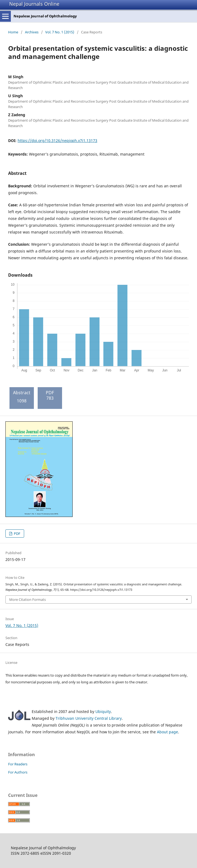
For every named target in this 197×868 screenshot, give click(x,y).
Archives (32, 32)
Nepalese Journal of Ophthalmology (45, 16)
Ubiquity (103, 711)
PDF (17, 534)
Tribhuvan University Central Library (89, 718)
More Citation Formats (28, 599)
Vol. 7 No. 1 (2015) (60, 32)
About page (167, 732)
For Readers (18, 764)
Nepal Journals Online (34, 4)
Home (13, 32)
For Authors (18, 772)
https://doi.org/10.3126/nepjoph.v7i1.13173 (57, 141)
